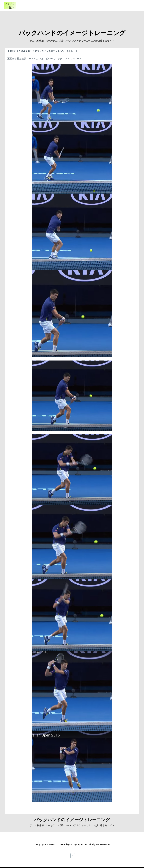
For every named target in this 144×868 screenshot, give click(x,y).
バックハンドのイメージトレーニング (72, 33)
